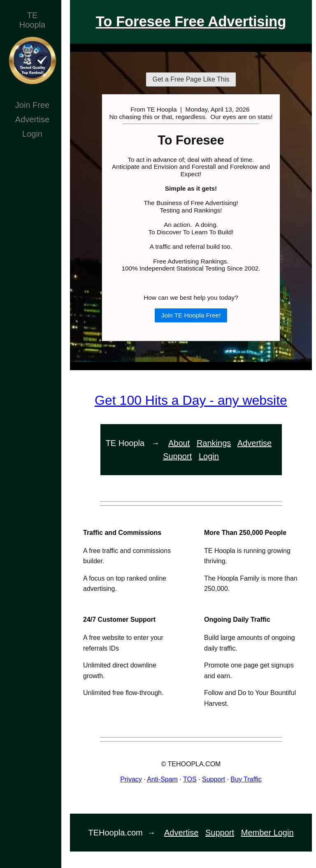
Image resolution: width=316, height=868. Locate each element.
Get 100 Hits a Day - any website (191, 400)
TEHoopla (32, 20)
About (179, 443)
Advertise (32, 119)
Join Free (32, 105)
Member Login (267, 833)
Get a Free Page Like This (191, 79)
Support (177, 456)
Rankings (214, 443)
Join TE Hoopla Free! (191, 315)
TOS (190, 779)
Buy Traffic (246, 779)
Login (32, 134)
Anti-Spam (162, 779)
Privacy (131, 779)
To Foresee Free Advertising (191, 21)
